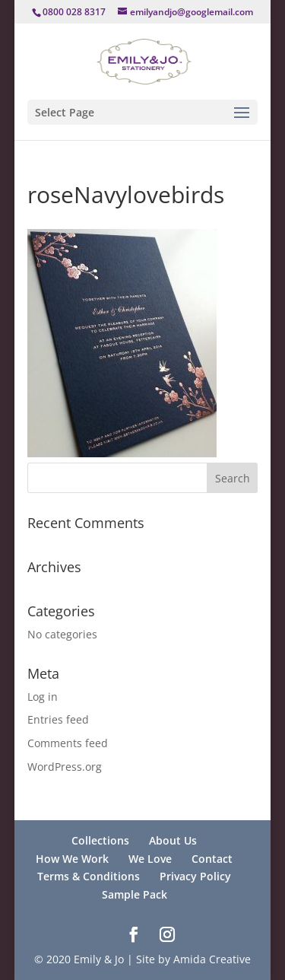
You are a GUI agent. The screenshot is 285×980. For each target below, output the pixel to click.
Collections (100, 840)
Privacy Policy (195, 876)
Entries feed (58, 719)
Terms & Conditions (89, 876)
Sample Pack (135, 894)
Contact (212, 859)
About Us (173, 840)
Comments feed (68, 743)
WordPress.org (65, 767)
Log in (43, 697)
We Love (150, 859)
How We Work (72, 859)
